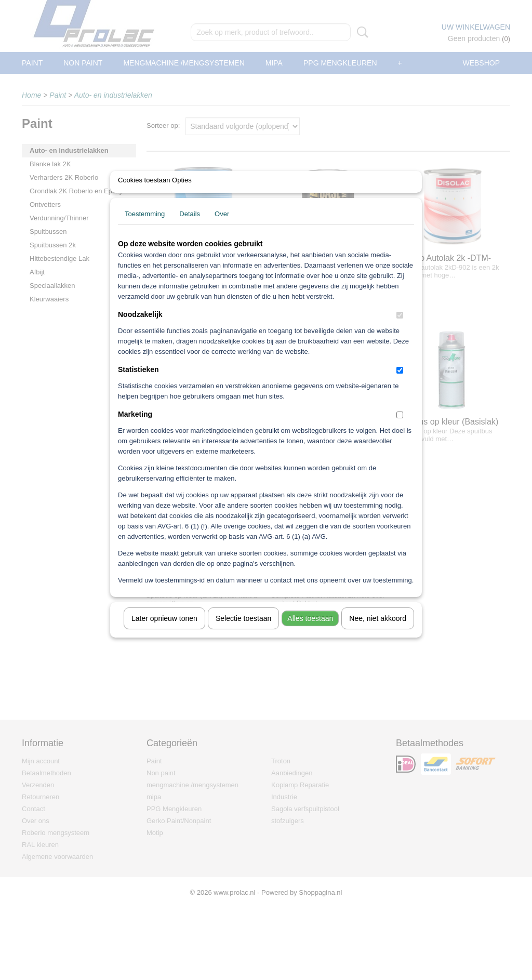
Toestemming (145, 227)
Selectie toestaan (243, 632)
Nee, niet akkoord (378, 632)
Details (190, 227)
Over (222, 227)
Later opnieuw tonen (164, 632)
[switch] (400, 329)
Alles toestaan (310, 632)
